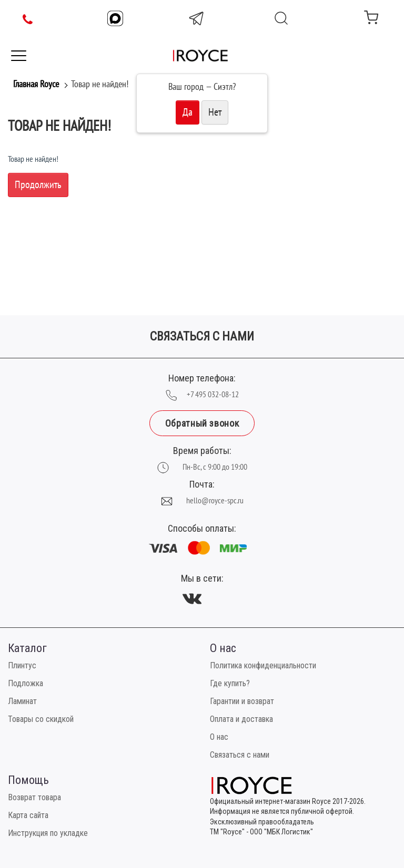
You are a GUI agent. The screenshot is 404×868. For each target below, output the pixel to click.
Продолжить (38, 185)
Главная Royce (36, 84)
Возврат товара (34, 797)
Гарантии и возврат (242, 701)
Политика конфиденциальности (263, 665)
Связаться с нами (240, 755)
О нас (219, 737)
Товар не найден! (100, 84)
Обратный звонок (202, 423)
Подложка (26, 683)
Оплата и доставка (241, 719)
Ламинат (22, 701)
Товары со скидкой (41, 719)
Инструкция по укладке (48, 833)
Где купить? (230, 683)
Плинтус (22, 665)
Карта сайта (28, 815)
